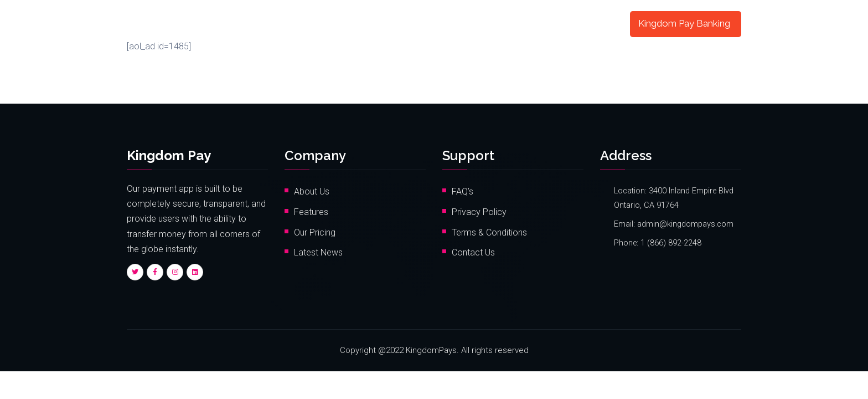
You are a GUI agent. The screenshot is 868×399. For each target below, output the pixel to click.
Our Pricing (315, 232)
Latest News (318, 252)
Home (293, 23)
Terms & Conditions (489, 232)
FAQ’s (463, 191)
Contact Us (473, 252)
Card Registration (509, 23)
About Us (312, 191)
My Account (588, 23)
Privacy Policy (479, 212)
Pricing (391, 23)
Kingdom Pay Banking (684, 23)
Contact (438, 23)
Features (342, 23)
